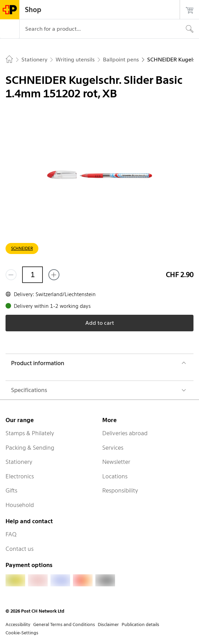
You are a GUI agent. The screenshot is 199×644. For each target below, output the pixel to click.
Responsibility (120, 490)
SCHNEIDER (22, 248)
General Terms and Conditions (64, 625)
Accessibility (18, 625)
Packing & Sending (30, 448)
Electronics (20, 476)
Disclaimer (108, 625)
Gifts (11, 490)
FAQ (11, 534)
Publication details (140, 625)
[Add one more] (54, 275)
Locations (115, 476)
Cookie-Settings (22, 633)
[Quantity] (32, 275)
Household (20, 505)
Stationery (19, 462)
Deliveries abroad (125, 433)
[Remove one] (11, 275)
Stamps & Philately (30, 433)
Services (113, 448)
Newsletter (116, 462)
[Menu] (10, 29)
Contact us (20, 549)
